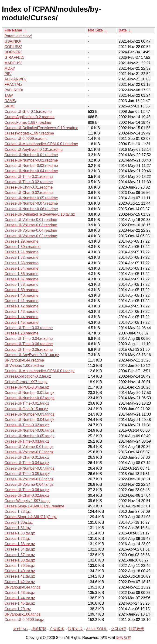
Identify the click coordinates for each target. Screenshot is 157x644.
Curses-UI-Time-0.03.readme (29, 328)
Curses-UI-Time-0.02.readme (29, 182)
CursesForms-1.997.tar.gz (26, 382)
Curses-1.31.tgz (18, 528)
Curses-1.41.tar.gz (20, 576)
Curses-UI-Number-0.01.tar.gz (29, 393)
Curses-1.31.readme (21, 252)
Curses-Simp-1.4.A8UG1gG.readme (34, 506)
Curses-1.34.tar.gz (20, 549)
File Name (13, 30)
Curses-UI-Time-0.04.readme (29, 339)
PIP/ (8, 74)
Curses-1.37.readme (21, 279)
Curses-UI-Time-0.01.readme (29, 177)
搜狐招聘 (39, 629)
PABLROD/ (14, 90)
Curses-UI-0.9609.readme (26, 139)
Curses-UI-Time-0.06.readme (29, 344)
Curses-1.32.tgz (18, 539)
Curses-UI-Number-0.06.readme (31, 209)
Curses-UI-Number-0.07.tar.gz (29, 468)
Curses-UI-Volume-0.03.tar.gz (29, 479)
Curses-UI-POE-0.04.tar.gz (27, 387)
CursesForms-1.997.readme (28, 122)
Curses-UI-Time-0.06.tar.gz (27, 490)
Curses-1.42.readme (21, 306)
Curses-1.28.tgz (18, 511)
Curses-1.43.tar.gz (20, 593)
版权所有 (124, 638)
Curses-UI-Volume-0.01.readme (31, 220)
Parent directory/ (18, 36)
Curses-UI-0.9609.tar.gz (24, 620)
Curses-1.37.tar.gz (20, 555)
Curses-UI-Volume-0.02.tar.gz (29, 452)
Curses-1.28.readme (21, 333)
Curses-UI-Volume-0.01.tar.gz (29, 447)
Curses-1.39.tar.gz (20, 566)
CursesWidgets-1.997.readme (29, 133)
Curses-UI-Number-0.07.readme (31, 203)
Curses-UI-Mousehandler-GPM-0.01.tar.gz (39, 371)
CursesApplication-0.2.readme (29, 117)
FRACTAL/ (13, 84)
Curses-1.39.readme (21, 290)
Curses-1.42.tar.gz (20, 582)
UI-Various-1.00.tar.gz (22, 614)
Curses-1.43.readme (21, 312)
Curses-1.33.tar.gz (20, 533)
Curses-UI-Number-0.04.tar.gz (29, 420)
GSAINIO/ (13, 41)
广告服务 (57, 629)
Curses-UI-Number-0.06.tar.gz (29, 430)
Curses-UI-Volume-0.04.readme (31, 230)
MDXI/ (10, 68)
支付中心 (20, 629)
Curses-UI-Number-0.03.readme (31, 166)
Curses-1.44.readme (21, 317)
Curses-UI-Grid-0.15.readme (28, 112)
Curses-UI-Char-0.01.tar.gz (27, 457)
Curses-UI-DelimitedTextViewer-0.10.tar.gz (40, 214)
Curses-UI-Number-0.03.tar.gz (29, 414)
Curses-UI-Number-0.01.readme (31, 155)
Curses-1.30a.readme (22, 247)
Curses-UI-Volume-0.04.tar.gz (29, 484)
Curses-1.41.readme (21, 301)
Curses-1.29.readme (21, 241)
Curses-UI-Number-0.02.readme (31, 160)
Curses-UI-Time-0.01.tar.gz (27, 403)
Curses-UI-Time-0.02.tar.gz (27, 425)
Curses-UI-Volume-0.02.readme (31, 236)
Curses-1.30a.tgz (19, 522)
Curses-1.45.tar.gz (20, 603)
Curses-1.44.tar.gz (20, 598)
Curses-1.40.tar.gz (20, 571)
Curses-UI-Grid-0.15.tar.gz (26, 409)
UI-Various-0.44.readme (24, 360)
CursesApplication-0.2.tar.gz (28, 376)
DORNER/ (13, 52)
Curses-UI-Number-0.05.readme (31, 198)
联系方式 (75, 629)
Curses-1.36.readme (21, 274)
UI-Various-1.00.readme (24, 366)
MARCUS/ (13, 63)
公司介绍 (118, 629)
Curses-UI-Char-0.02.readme (29, 193)
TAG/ (9, 95)
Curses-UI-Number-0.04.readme (31, 171)
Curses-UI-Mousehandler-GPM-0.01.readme (41, 144)
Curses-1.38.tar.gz (20, 560)
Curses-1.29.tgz (18, 609)
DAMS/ (10, 101)
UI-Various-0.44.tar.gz (22, 587)
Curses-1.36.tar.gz (20, 544)
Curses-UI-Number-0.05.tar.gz (29, 436)
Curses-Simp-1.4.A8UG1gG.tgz (31, 517)
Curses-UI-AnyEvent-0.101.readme (34, 150)
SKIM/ (10, 106)
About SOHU (97, 629)
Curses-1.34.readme (21, 268)
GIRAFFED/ (14, 57)
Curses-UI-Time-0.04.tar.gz (27, 463)
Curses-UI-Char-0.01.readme (29, 187)
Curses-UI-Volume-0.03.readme (31, 225)
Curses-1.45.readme (21, 322)
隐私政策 (137, 629)
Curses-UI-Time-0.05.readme (29, 350)
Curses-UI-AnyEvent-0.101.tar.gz (32, 355)
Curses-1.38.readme (21, 284)
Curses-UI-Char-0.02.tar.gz (27, 495)
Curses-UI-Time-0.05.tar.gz (27, 474)
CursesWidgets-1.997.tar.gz (27, 501)
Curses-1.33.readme (21, 263)
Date (123, 30)
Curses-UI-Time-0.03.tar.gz (27, 441)
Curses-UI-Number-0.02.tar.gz (29, 398)
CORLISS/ (13, 47)
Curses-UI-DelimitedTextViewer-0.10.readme (41, 128)
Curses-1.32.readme (21, 257)
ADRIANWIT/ (15, 79)
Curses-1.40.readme (21, 295)
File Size (95, 30)
